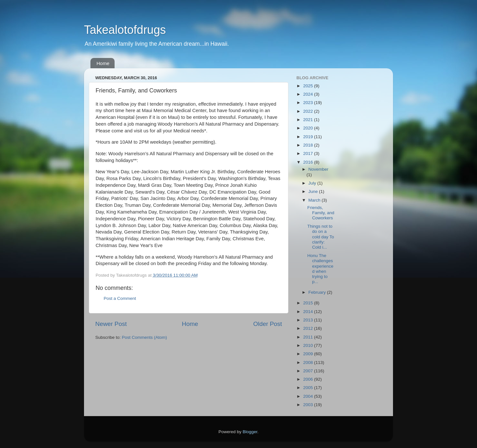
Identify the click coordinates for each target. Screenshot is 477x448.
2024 (309, 94)
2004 (309, 396)
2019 (309, 137)
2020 (309, 128)
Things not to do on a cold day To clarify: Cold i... (321, 237)
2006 (309, 379)
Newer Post (111, 324)
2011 (309, 337)
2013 (309, 320)
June (314, 191)
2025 (309, 86)
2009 (309, 354)
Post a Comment (120, 298)
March (315, 200)
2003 (309, 405)
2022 (309, 111)
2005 (309, 388)
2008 (309, 362)
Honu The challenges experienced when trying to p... (320, 269)
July (313, 183)
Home (103, 63)
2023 (309, 103)
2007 (309, 371)
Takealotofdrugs (125, 30)
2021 (309, 120)
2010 (309, 345)
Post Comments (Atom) (145, 337)
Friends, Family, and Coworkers (321, 213)
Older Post (268, 324)
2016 (309, 162)
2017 (309, 153)
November (318, 169)
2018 (309, 145)
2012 (309, 328)
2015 (309, 303)
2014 (309, 312)
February (318, 292)
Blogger (250, 432)
